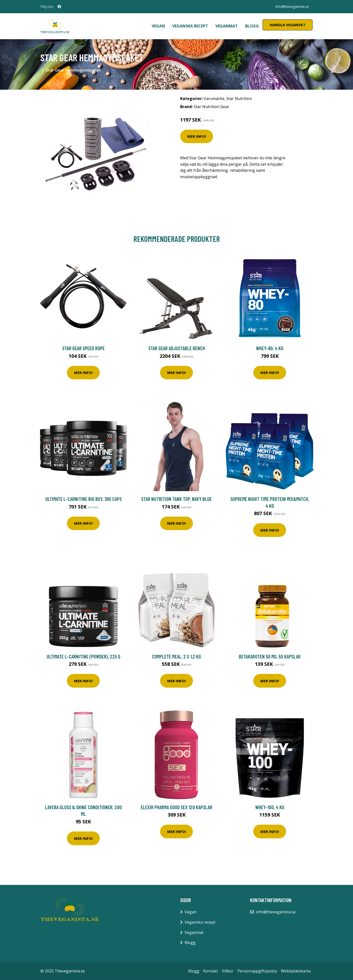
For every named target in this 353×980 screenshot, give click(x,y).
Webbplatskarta (296, 971)
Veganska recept (190, 26)
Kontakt (211, 971)
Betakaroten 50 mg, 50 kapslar (270, 656)
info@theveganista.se (292, 6)
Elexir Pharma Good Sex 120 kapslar (176, 807)
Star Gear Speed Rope (83, 348)
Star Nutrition (239, 99)
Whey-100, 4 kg (270, 807)
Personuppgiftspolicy (257, 971)
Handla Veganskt (288, 25)
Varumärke (214, 99)
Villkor (228, 971)
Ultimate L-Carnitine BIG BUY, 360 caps (83, 499)
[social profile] (59, 7)
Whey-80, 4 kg (270, 348)
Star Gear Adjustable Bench (177, 348)
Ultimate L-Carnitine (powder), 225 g (83, 656)
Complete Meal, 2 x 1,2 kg (176, 656)
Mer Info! (197, 136)
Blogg (252, 26)
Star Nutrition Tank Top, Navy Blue (176, 499)
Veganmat (227, 26)
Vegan (158, 26)
